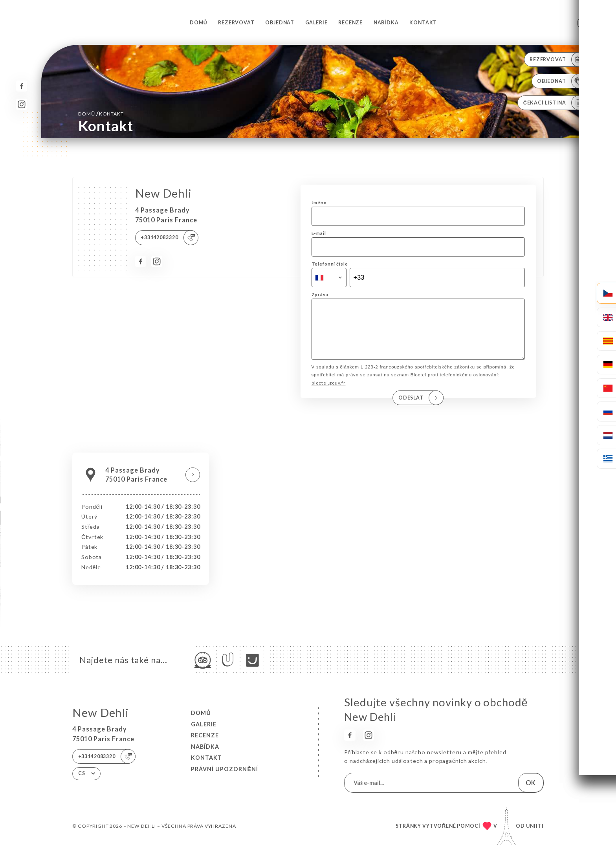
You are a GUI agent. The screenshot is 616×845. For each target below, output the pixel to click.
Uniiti (535, 826)
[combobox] (329, 278)
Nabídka (386, 23)
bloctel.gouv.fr (329, 394)
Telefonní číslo (330, 264)
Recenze (350, 23)
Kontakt (423, 23)
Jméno (319, 203)
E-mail (319, 233)
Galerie (316, 23)
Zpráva (320, 294)
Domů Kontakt (101, 113)
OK (531, 783)
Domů (198, 23)
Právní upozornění (225, 769)
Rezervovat (236, 23)
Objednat (280, 23)
